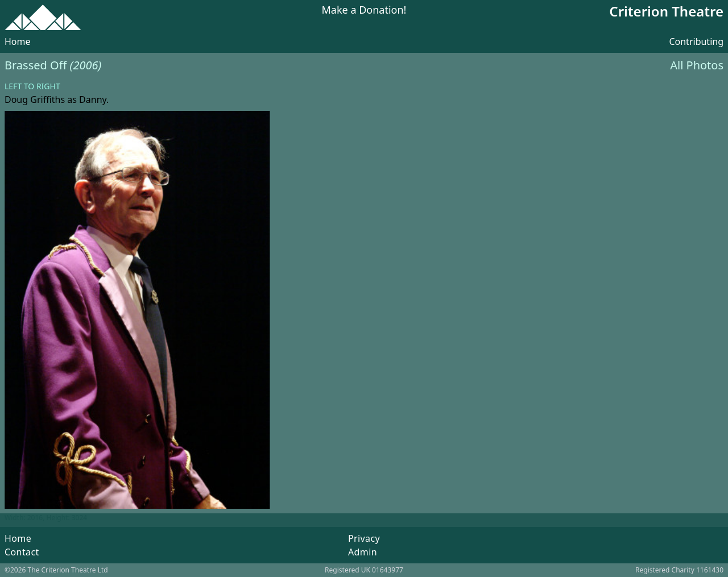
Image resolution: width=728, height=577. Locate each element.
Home (18, 41)
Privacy (364, 538)
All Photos (697, 65)
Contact (22, 552)
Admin (363, 552)
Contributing (696, 41)
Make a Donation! (364, 11)
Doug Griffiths (35, 99)
